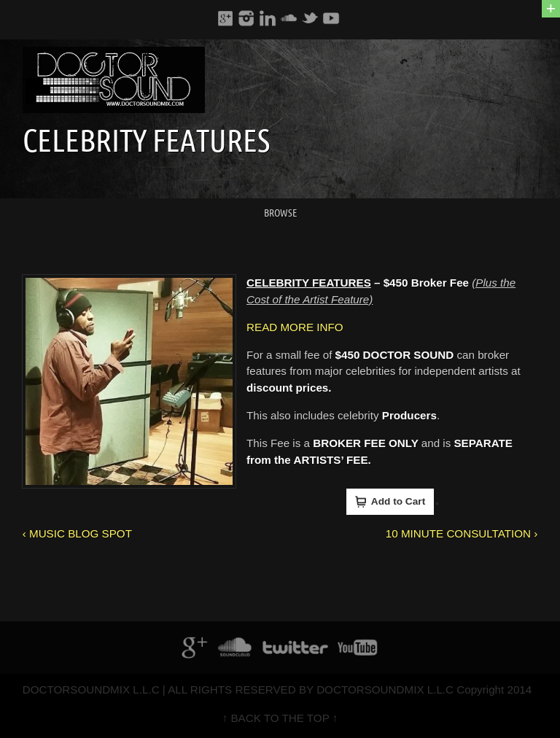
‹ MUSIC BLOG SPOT (77, 533)
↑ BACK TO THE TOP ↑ (280, 718)
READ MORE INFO (295, 327)
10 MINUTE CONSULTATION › (462, 533)
